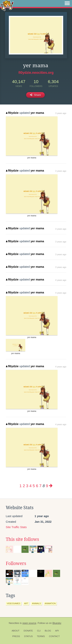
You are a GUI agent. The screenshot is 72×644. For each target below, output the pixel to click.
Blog (48, 631)
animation (50, 603)
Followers (16, 563)
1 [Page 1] (20, 486)
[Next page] (51, 486)
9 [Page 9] (47, 486)
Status (29, 636)
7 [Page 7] (40, 486)
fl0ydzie (12, 113)
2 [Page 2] (24, 486)
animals (36, 603)
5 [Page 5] (34, 486)
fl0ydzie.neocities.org (36, 73)
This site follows (22, 539)
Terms (41, 636)
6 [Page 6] (37, 486)
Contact (54, 636)
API (57, 631)
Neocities (14, 623)
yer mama (37, 113)
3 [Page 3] (27, 486)
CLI (39, 631)
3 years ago (61, 113)
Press (16, 636)
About (16, 631)
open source (29, 623)
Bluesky (57, 623)
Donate (28, 631)
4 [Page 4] (30, 486)
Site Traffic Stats (16, 527)
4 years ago (61, 280)
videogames (14, 603)
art (26, 603)
